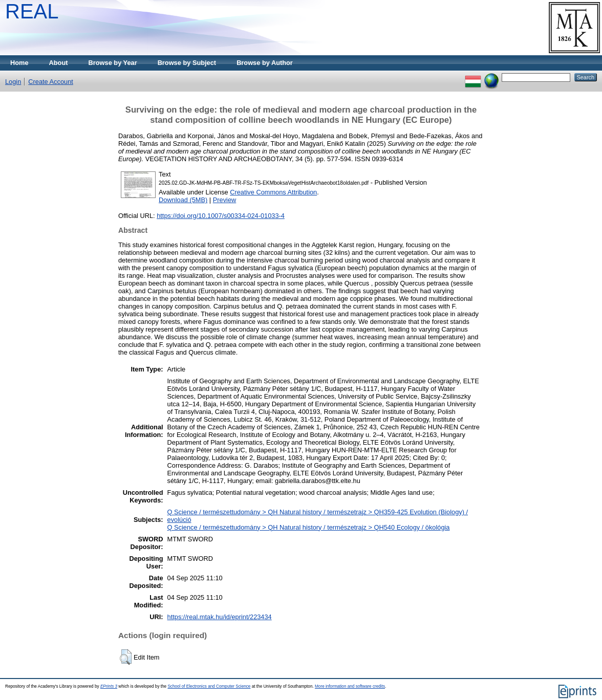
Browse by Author (265, 63)
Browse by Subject (187, 63)
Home (19, 63)
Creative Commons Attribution (273, 192)
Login (13, 82)
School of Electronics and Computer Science (209, 686)
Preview (225, 200)
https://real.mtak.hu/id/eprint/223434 (220, 617)
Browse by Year (113, 63)
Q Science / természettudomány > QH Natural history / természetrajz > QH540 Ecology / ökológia (309, 527)
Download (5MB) (183, 200)
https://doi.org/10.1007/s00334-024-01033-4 (221, 216)
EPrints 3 (109, 686)
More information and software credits (350, 686)
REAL (32, 11)
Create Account (51, 82)
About (59, 63)
